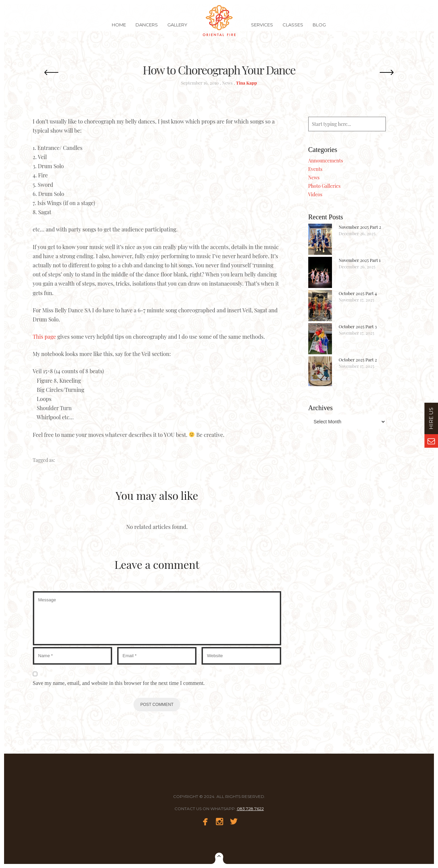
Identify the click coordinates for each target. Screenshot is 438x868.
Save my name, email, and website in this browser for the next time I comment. (119, 683)
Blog (319, 28)
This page (45, 337)
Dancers (147, 28)
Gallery (177, 28)
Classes (293, 28)
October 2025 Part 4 (358, 293)
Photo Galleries (324, 186)
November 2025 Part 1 (360, 260)
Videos (315, 194)
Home (119, 28)
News (227, 83)
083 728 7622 (250, 809)
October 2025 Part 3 (358, 326)
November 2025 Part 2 (360, 227)
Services (262, 28)
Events (315, 169)
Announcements (326, 161)
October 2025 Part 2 (358, 360)
